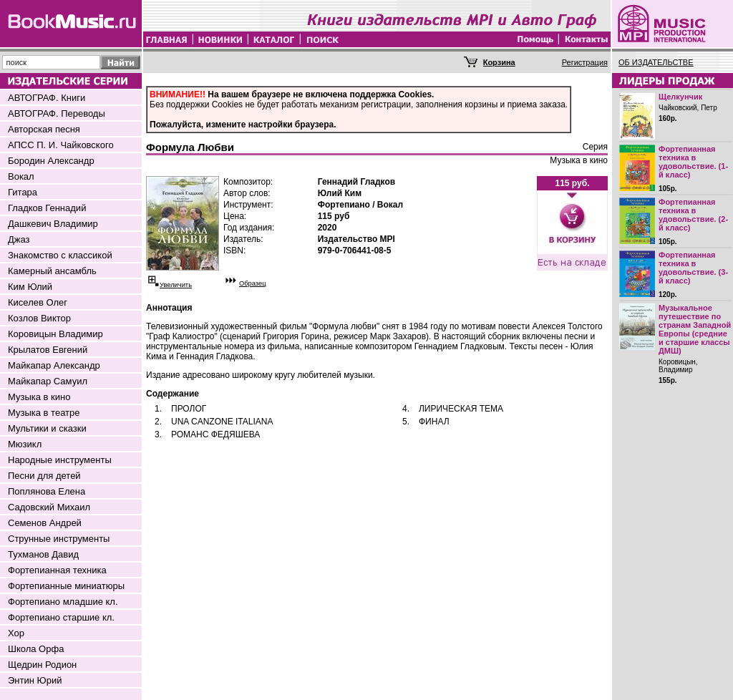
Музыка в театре (44, 413)
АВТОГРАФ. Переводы (57, 113)
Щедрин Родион (42, 665)
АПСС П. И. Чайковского (61, 145)
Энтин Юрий (35, 680)
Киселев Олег (38, 302)
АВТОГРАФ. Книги (47, 98)
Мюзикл (25, 444)
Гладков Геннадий (47, 208)
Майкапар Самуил (48, 381)
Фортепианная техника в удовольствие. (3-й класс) (693, 268)
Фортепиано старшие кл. (61, 617)
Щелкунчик (680, 97)
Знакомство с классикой (60, 255)
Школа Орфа (36, 649)
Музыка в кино (39, 397)
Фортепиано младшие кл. (63, 602)
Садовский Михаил (49, 507)
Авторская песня (44, 129)
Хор (16, 633)
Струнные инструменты (59, 539)
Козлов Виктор (39, 318)
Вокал (21, 176)
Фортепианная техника (57, 570)
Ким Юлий (30, 287)
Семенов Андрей (45, 523)
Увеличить (176, 285)
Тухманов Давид (43, 554)
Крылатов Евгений (48, 350)
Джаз (19, 239)
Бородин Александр (51, 161)
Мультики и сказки (47, 428)
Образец (253, 283)
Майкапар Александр (54, 365)
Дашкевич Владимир (53, 224)
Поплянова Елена (47, 491)
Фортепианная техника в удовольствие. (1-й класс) (693, 162)
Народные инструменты (60, 460)
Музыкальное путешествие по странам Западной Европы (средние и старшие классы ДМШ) (695, 329)
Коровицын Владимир (55, 334)
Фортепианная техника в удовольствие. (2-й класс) (693, 215)
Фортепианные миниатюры (66, 586)
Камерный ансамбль (52, 271)
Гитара (23, 192)
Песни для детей (44, 476)
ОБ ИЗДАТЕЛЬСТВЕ (656, 62)
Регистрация (585, 62)
